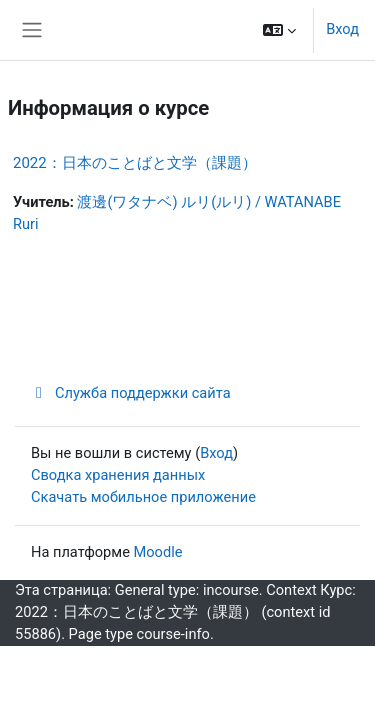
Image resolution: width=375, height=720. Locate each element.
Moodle (158, 552)
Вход (342, 29)
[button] (279, 30)
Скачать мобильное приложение (143, 497)
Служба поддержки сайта (131, 393)
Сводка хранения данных (118, 475)
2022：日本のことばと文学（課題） (135, 163)
